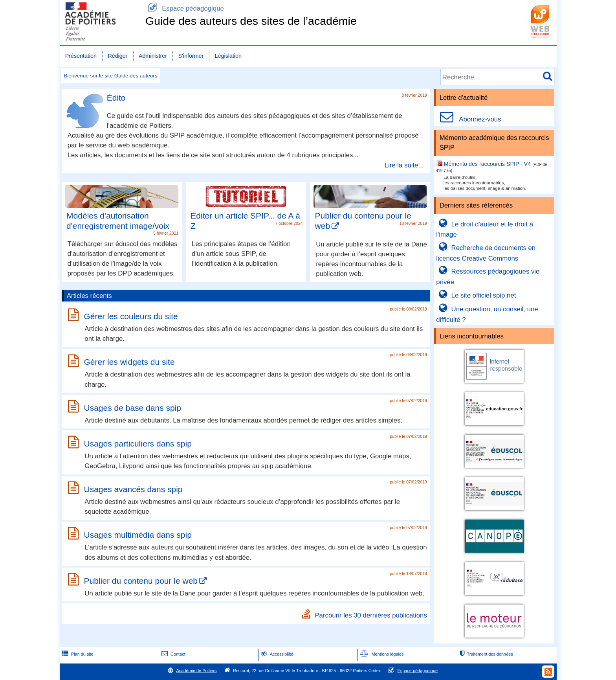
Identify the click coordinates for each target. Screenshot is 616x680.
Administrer (153, 56)
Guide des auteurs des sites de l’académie (251, 21)
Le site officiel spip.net (476, 295)
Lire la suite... (404, 165)
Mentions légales (381, 654)
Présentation (81, 56)
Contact (173, 654)
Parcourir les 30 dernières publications (371, 615)
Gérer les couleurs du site (131, 316)
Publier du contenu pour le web (141, 581)
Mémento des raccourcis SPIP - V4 (488, 164)
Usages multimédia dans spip (138, 535)
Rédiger (117, 56)
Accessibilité (276, 654)
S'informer (191, 56)
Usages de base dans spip (133, 408)
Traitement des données (485, 654)
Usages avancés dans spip (133, 489)
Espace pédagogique (185, 8)
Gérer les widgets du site (129, 362)
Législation (228, 56)
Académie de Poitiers (196, 671)
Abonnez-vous (468, 119)
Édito (116, 98)
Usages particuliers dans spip (138, 444)
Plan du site (77, 654)
